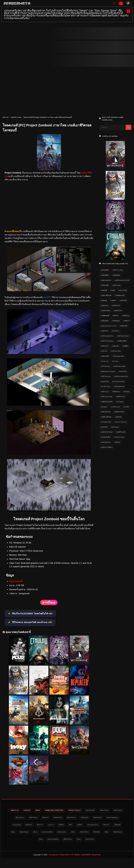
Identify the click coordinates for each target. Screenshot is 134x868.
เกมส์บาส (117, 442)
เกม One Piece (105, 386)
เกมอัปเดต (118, 417)
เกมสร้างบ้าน (123, 371)
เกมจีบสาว (127, 321)
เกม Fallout (120, 402)
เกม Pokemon (105, 366)
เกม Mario (104, 407)
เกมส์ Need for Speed (108, 371)
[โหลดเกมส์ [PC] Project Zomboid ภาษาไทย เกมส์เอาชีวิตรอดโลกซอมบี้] (49, 290)
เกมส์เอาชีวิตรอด (106, 295)
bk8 (102, 825)
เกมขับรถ (115, 316)
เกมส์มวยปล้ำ (105, 356)
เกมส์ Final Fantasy (107, 341)
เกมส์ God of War (106, 397)
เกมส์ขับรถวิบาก (119, 412)
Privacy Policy (83, 811)
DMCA (42, 811)
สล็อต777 (67, 825)
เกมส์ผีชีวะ (125, 346)
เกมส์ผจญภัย (116, 275)
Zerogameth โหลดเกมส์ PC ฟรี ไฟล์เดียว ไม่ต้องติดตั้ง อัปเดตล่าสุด (75, 864)
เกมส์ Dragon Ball (119, 366)
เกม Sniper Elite (106, 422)
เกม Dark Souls (119, 437)
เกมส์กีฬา (113, 301)
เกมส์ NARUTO (106, 412)
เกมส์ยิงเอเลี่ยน (122, 341)
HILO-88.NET (101, 811)
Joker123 (103, 818)
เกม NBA (126, 407)
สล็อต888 (48, 833)
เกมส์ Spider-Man (118, 356)
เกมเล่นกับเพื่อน (106, 437)
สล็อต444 (54, 825)
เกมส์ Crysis (105, 392)
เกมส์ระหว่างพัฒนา (107, 447)
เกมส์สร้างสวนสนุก (107, 432)
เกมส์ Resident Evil (107, 336)
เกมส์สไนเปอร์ (121, 432)
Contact (30, 811)
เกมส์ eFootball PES (121, 376)
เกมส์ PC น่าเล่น (16, 117)
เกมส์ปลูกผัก (104, 321)
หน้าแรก (5, 117)
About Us (16, 811)
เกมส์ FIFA (115, 346)
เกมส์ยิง (113, 290)
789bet (91, 825)
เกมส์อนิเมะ (126, 316)
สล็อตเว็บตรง (117, 811)
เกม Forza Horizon (118, 382)
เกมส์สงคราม (116, 306)
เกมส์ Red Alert (106, 442)
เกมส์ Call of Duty (123, 336)
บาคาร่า (79, 825)
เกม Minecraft (115, 407)
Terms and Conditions (61, 811)
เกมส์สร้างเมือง (105, 311)
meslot (59, 818)
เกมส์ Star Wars (116, 351)
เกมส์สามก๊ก (124, 326)
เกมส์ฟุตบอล (116, 321)
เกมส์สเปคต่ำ (105, 285)
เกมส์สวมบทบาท (106, 280)
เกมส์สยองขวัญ (120, 295)
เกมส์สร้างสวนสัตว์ (107, 402)
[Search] (121, 3)
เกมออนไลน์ (105, 382)
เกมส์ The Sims (106, 376)
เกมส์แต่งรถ (116, 392)
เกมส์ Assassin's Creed (108, 326)
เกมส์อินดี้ (104, 290)
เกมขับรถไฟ (105, 346)
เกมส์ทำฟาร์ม (118, 311)
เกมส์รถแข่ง (104, 306)
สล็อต (59, 833)
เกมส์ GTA (104, 351)
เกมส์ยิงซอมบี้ (105, 316)
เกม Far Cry (105, 361)
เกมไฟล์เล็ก (123, 301)
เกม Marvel (115, 331)
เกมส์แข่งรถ (104, 331)
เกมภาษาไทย (123, 290)
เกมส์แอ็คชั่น (105, 275)
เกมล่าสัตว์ (104, 427)
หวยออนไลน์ (40, 825)
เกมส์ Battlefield (119, 386)
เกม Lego (115, 361)
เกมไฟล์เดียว (105, 270)
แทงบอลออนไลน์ (19, 833)
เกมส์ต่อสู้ (104, 301)
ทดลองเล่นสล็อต (24, 825)
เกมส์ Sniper (115, 427)
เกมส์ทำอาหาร (120, 397)
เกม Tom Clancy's (121, 422)
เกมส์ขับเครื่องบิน (106, 417)
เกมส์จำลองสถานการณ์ (122, 280)
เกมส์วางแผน (116, 285)
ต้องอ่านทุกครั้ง (16, 581)
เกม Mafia (126, 392)
